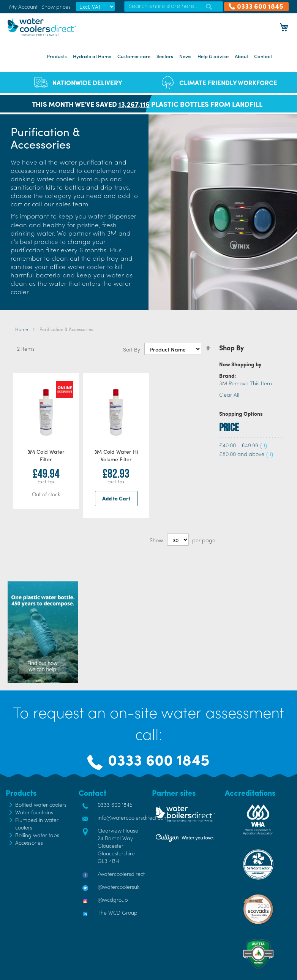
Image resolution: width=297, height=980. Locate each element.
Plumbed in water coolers (37, 823)
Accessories (29, 842)
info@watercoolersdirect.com (133, 817)
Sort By (132, 349)
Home (22, 329)
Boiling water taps (37, 835)
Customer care (134, 56)
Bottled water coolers (41, 804)
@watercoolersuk (118, 887)
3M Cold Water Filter (46, 455)
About (241, 56)
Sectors (165, 56)
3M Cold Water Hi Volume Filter (116, 455)
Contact (263, 56)
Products (57, 56)
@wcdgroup (113, 899)
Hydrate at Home (92, 56)
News (185, 56)
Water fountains (34, 812)
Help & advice (213, 56)
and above (246, 454)
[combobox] (174, 6)
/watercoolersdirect (121, 874)
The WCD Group (118, 912)
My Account (23, 6)
